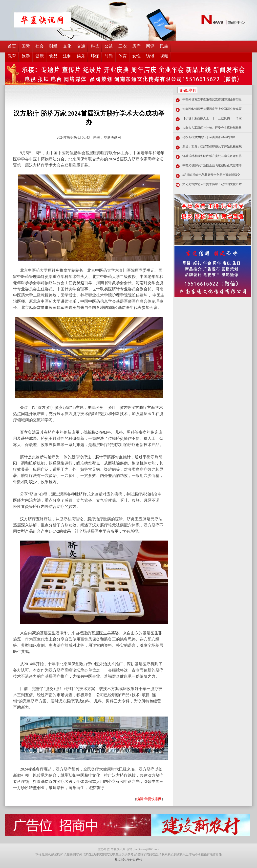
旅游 (26, 56)
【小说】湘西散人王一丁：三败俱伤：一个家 (212, 118)
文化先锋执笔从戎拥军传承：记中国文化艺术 (212, 184)
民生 (164, 46)
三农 (123, 46)
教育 (12, 56)
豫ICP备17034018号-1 (129, 860)
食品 (53, 56)
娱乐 (81, 56)
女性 (136, 56)
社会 (40, 46)
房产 (136, 46)
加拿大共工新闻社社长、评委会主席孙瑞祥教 (212, 128)
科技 (95, 46)
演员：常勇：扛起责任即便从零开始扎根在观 (212, 147)
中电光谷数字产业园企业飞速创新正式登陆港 (212, 165)
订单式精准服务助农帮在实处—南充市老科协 (212, 156)
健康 (40, 56)
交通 (81, 46)
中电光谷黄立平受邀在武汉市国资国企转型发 (212, 99)
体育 (123, 56)
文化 (67, 46)
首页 (12, 46)
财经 (53, 46)
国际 (26, 46)
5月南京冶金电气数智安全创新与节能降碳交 (211, 175)
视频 (164, 56)
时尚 (109, 56)
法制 (67, 56)
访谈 (150, 56)
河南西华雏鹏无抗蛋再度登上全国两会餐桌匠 (212, 109)
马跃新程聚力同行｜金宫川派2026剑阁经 (209, 137)
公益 (109, 46)
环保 (95, 56)
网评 (150, 46)
